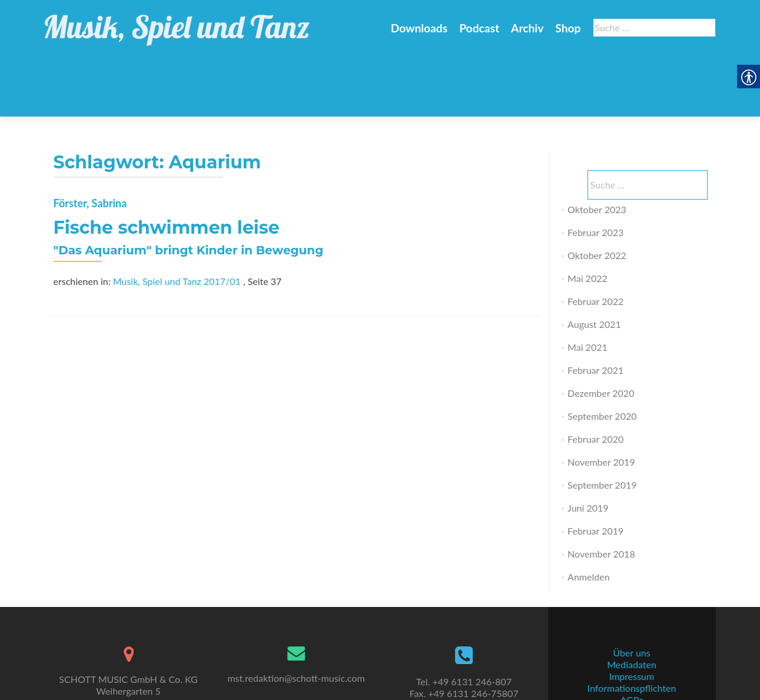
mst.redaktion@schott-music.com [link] (296, 634)
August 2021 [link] (594, 266)
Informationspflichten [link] (632, 644)
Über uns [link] (631, 609)
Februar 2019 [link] (595, 473)
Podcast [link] (479, 28)
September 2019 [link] (602, 427)
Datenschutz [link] (632, 668)
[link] (177, 24)
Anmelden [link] (588, 519)
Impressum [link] (632, 633)
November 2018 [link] (601, 496)
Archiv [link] (527, 28)
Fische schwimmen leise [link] (167, 170)
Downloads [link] (419, 28)
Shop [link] (568, 28)
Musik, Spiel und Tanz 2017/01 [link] (177, 223)
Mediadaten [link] (632, 621)
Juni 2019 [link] (588, 450)
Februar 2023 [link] (595, 175)
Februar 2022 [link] (595, 243)
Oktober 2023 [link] (597, 152)
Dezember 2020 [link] (601, 335)
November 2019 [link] (601, 404)
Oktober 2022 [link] (597, 198)
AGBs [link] (631, 656)
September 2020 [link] (602, 358)
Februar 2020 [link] (595, 381)
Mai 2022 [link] (588, 220)
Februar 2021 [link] (595, 312)
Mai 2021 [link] (588, 289)
